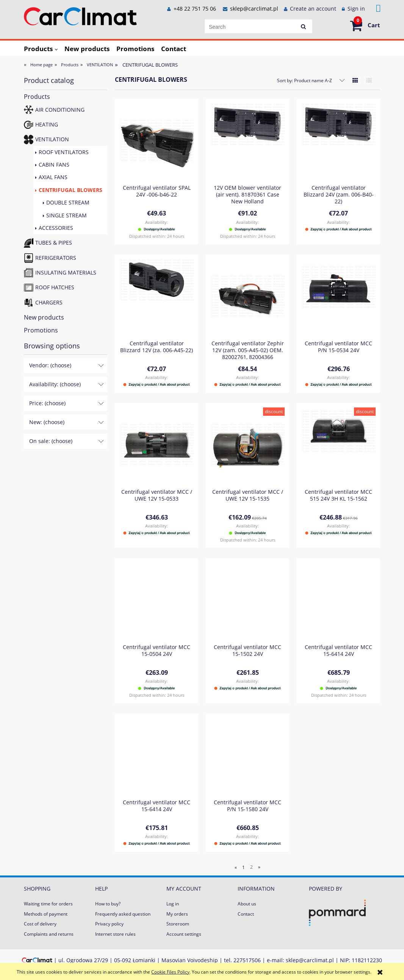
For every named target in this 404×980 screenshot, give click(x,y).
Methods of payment (46, 914)
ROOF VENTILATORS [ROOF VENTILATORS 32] (64, 152)
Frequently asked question (123, 914)
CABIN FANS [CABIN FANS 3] (54, 165)
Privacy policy (109, 924)
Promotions (41, 330)
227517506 (247, 960)
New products (44, 317)
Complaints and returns (49, 934)
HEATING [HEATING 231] (47, 124)
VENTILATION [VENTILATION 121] (52, 139)
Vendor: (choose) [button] (50, 365)
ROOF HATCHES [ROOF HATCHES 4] (55, 287)
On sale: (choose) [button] (51, 441)
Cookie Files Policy (170, 972)
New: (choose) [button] (47, 422)
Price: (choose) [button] (47, 403)
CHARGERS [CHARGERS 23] (49, 302)
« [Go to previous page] (236, 867)
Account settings (184, 934)
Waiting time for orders (48, 904)
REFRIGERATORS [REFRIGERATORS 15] (56, 258)
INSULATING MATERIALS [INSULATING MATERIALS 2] (66, 272)
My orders (177, 914)
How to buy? (108, 904)
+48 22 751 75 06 (194, 9)
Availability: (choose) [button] (55, 384)
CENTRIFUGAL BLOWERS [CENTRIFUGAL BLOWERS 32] (70, 190)
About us (247, 904)
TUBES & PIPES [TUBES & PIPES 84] (54, 243)
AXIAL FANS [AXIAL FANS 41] (53, 177)
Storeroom (178, 924)
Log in (173, 904)
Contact (246, 914)
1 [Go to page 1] (243, 867)
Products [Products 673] (37, 97)
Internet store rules (115, 934)
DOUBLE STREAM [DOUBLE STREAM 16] (68, 202)
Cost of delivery (40, 924)
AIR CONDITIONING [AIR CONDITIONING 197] (60, 110)
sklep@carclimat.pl (254, 9)
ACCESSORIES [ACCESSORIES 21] (56, 228)
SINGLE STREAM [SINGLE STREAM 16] (67, 215)
